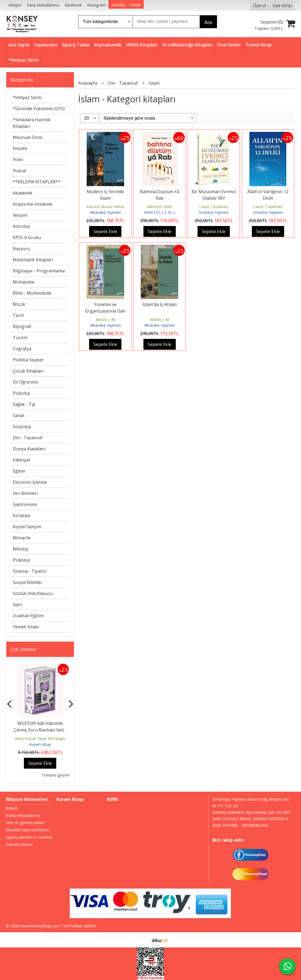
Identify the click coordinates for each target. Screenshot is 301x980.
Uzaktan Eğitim (28, 616)
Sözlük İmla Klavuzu (33, 593)
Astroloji (21, 226)
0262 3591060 (225, 825)
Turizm (20, 338)
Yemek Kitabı (26, 627)
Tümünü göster (56, 775)
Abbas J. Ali (105, 319)
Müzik (19, 304)
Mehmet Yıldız (160, 207)
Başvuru (21, 249)
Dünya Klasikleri (29, 449)
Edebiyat (21, 460)
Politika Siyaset (28, 360)
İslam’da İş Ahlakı (159, 304)
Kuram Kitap (40, 744)
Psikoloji (21, 393)
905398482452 (255, 825)
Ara (208, 23)
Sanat (19, 415)
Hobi (18, 160)
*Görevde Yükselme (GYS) (39, 109)
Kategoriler (22, 80)
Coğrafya (22, 349)
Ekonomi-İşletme (30, 482)
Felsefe (20, 148)
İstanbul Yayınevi (214, 212)
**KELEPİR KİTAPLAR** (37, 182)
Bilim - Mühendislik (32, 293)
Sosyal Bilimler (28, 582)
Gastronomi (25, 504)
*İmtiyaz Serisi (27, 97)
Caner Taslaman (214, 207)
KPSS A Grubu (27, 237)
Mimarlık (22, 538)
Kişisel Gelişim (27, 527)
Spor (18, 604)
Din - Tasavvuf (28, 438)
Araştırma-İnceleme (33, 204)
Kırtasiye (22, 516)
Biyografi (22, 326)
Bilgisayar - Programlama (39, 271)
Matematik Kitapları (33, 260)
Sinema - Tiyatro (30, 571)
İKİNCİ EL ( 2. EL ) (159, 212)
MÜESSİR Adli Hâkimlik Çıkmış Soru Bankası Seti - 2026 (40, 730)
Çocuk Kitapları (28, 371)
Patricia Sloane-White (105, 207)
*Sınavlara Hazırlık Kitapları (32, 123)
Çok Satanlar (24, 649)
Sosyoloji (22, 427)
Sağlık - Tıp (24, 404)
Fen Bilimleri (25, 493)
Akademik (23, 193)
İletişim (20, 215)
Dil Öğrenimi (25, 382)
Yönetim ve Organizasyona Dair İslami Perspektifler (105, 311)
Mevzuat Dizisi (28, 137)
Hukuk (20, 171)
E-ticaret (142, 940)
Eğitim (19, 471)
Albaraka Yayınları (105, 212)
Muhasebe (24, 282)
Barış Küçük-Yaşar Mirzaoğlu (40, 738)
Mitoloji (21, 549)
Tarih (18, 315)
